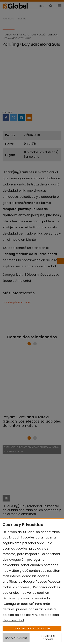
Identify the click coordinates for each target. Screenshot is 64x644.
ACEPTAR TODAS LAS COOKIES (32, 628)
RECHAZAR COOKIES (16, 638)
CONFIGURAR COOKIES (48, 638)
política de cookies (17, 615)
